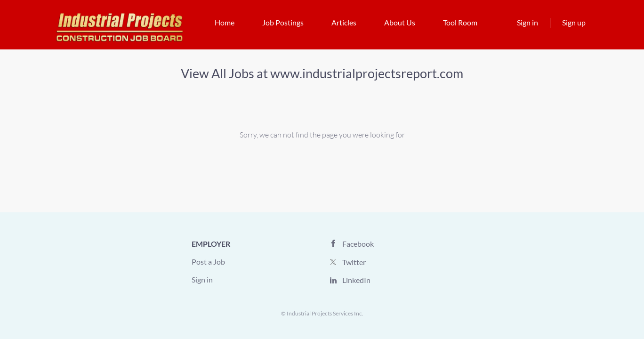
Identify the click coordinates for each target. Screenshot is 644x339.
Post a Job (208, 262)
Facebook (358, 244)
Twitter (354, 262)
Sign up (574, 22)
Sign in (527, 22)
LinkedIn (356, 280)
